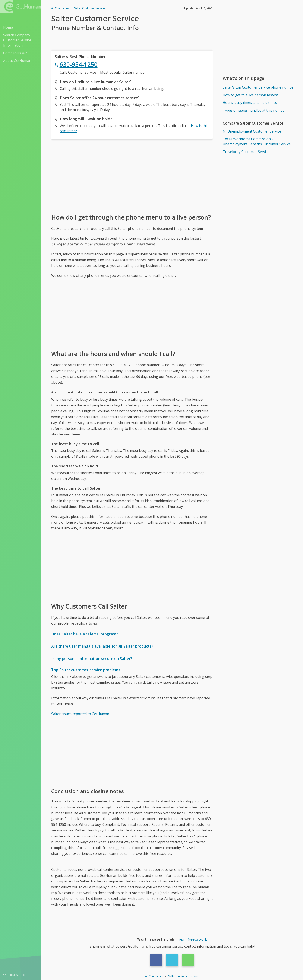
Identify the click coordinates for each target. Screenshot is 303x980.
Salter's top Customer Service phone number (259, 87)
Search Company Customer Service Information (17, 40)
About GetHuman (17, 61)
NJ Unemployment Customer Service (252, 131)
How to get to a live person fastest (250, 95)
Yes (181, 939)
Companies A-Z (15, 53)
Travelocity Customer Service (246, 152)
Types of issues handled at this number (254, 110)
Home (8, 27)
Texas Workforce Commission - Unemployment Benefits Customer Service (257, 141)
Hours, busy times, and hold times (250, 103)
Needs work (197, 939)
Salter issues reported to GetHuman (80, 714)
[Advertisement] (132, 176)
